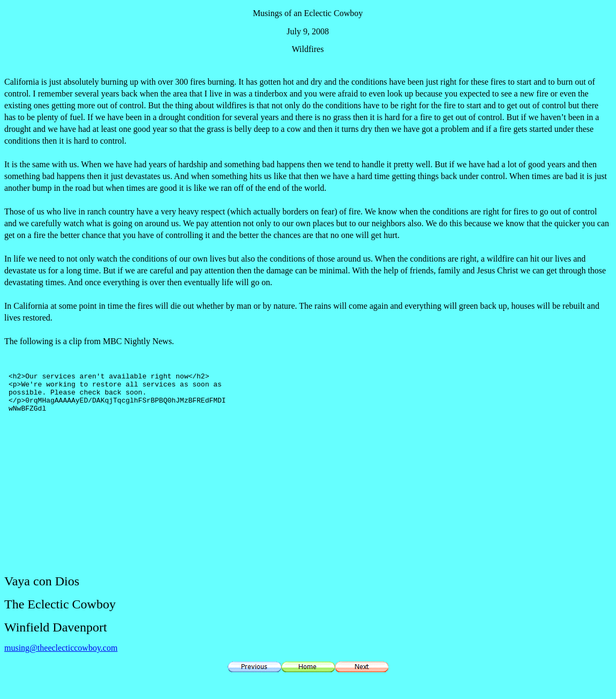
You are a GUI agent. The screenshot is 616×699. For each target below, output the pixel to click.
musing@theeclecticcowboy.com (61, 648)
